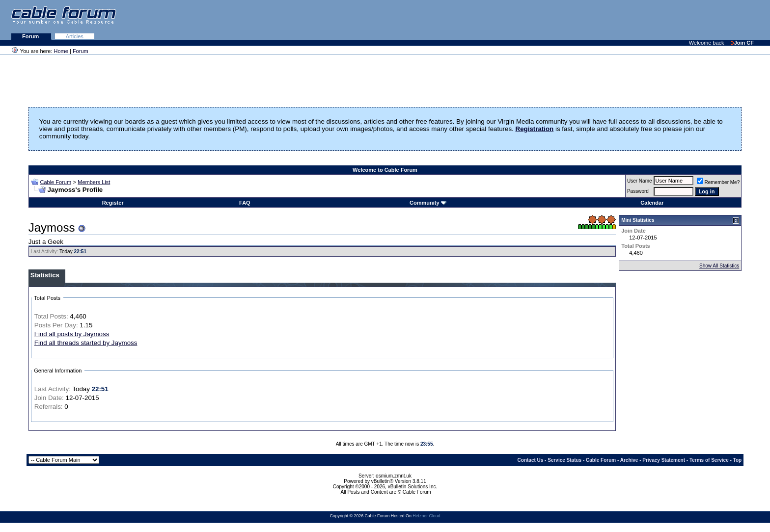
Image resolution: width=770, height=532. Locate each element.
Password (638, 191)
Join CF (742, 43)
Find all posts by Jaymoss (72, 334)
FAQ (245, 203)
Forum (31, 36)
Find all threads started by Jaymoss (86, 343)
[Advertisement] (650, 20)
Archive (629, 460)
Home (61, 51)
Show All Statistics (719, 266)
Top (738, 460)
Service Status (564, 460)
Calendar (652, 203)
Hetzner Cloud (426, 516)
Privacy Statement (664, 460)
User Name (640, 181)
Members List (94, 182)
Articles (75, 36)
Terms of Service (709, 460)
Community (428, 203)
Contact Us (531, 460)
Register (113, 203)
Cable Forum (55, 182)
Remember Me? (718, 182)
